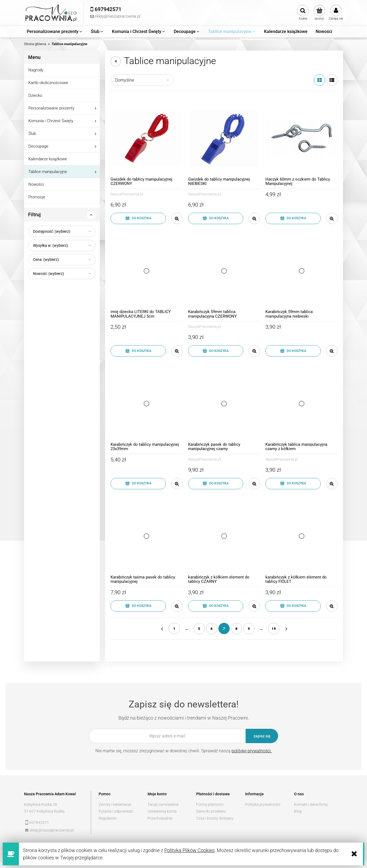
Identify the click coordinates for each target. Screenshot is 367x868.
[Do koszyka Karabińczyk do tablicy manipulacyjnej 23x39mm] (138, 484)
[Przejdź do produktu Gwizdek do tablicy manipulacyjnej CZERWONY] (147, 138)
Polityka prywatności (263, 804)
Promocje (37, 197)
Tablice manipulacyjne (48, 172)
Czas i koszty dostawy (215, 818)
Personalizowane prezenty (51, 108)
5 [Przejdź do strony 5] (199, 629)
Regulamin (108, 818)
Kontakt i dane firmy (311, 804)
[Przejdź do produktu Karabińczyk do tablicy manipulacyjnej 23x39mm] (147, 403)
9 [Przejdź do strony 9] (249, 629)
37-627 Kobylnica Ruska (44, 811)
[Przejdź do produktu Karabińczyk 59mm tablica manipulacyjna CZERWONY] (224, 271)
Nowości (36, 184)
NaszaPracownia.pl (127, 194)
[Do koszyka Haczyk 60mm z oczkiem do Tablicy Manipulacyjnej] (293, 218)
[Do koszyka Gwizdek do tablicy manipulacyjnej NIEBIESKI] (216, 218)
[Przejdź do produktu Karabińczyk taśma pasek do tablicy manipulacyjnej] (147, 536)
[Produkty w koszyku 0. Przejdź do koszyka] (319, 13)
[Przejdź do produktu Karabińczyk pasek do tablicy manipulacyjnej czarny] (224, 403)
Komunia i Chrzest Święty (51, 121)
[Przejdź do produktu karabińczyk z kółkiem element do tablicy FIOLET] (301, 536)
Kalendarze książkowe (48, 159)
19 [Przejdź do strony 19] (274, 629)
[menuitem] (55, 32)
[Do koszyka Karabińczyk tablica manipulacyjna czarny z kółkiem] (293, 484)
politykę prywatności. (252, 751)
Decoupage (38, 146)
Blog (298, 811)
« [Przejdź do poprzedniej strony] (162, 628)
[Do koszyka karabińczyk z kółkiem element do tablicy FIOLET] (293, 606)
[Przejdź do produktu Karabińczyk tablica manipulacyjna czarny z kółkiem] (301, 403)
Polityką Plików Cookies (189, 850)
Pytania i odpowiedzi (116, 811)
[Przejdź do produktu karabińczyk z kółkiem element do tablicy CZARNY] (224, 536)
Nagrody (36, 70)
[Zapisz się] (262, 736)
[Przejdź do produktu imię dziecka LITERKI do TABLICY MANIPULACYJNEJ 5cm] (147, 271)
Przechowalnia (160, 818)
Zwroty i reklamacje (115, 804)
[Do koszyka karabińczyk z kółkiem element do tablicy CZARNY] (216, 606)
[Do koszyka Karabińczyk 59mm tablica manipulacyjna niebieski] (293, 351)
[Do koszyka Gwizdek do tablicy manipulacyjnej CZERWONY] (138, 218)
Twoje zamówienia (163, 804)
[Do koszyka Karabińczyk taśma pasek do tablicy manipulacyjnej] (138, 606)
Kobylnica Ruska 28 (41, 804)
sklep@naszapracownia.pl (51, 830)
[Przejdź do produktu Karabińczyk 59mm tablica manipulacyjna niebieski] (301, 271)
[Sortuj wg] (142, 80)
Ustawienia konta (162, 811)
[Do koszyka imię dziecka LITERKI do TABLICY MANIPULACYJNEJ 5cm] (138, 351)
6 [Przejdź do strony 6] (212, 629)
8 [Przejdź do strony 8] (236, 629)
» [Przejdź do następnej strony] (286, 628)
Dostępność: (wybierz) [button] (52, 231)
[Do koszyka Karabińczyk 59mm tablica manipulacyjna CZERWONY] (216, 351)
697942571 (39, 823)
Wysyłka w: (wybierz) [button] (51, 245)
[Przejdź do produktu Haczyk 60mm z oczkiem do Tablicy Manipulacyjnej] (301, 138)
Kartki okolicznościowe (48, 83)
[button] (177, 218)
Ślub (32, 134)
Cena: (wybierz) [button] (46, 260)
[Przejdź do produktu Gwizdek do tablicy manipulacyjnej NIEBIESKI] (224, 138)
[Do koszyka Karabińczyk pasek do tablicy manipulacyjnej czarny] (216, 484)
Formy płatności (210, 804)
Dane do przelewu (211, 811)
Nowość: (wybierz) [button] (49, 274)
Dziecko (35, 95)
